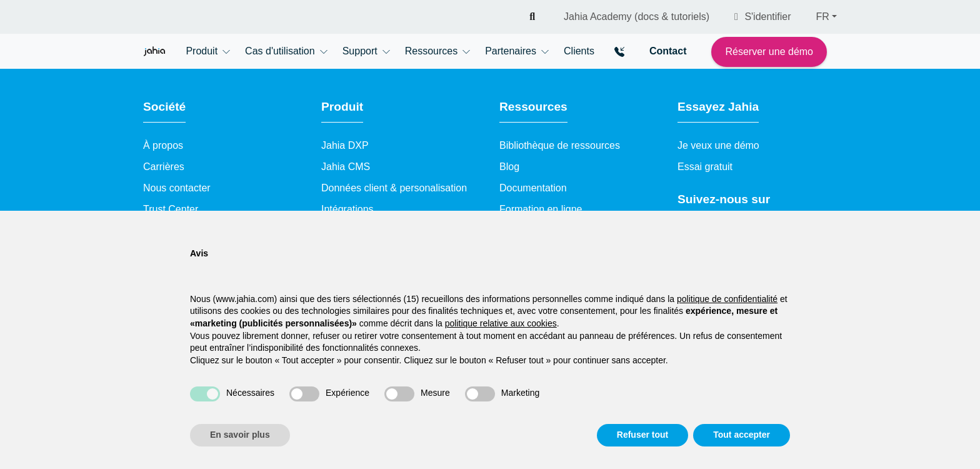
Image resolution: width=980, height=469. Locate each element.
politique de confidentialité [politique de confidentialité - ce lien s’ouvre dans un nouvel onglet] (727, 299)
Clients (579, 51)
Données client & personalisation (394, 188)
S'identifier (763, 17)
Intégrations (347, 209)
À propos (163, 145)
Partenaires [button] (511, 51)
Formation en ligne (541, 209)
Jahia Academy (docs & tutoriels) (637, 17)
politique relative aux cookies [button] (501, 323)
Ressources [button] (431, 51)
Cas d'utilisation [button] (280, 51)
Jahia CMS (346, 167)
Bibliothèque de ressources (560, 145)
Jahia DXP (345, 145)
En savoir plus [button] (240, 435)
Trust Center (171, 209)
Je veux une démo (718, 145)
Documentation (533, 188)
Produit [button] (202, 51)
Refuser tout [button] (642, 435)
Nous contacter (177, 188)
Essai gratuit (705, 167)
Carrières (164, 167)
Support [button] (360, 51)
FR (823, 17)
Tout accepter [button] (742, 435)
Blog (509, 167)
